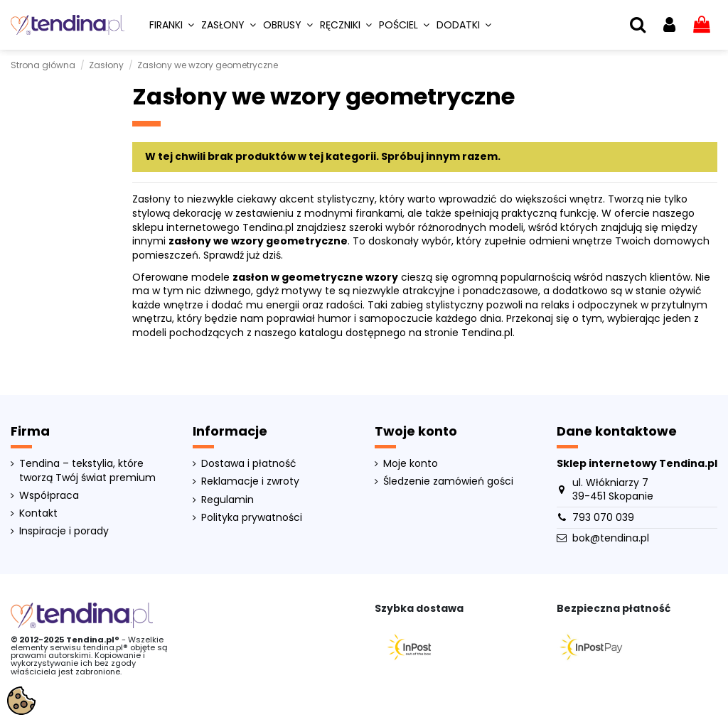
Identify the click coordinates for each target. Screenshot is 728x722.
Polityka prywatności (252, 518)
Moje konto (411, 464)
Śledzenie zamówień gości (448, 481)
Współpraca (49, 496)
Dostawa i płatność (249, 464)
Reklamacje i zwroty (250, 481)
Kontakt (38, 513)
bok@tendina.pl (611, 538)
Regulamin (227, 500)
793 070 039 (603, 517)
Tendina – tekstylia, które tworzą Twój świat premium (87, 471)
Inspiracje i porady (64, 531)
